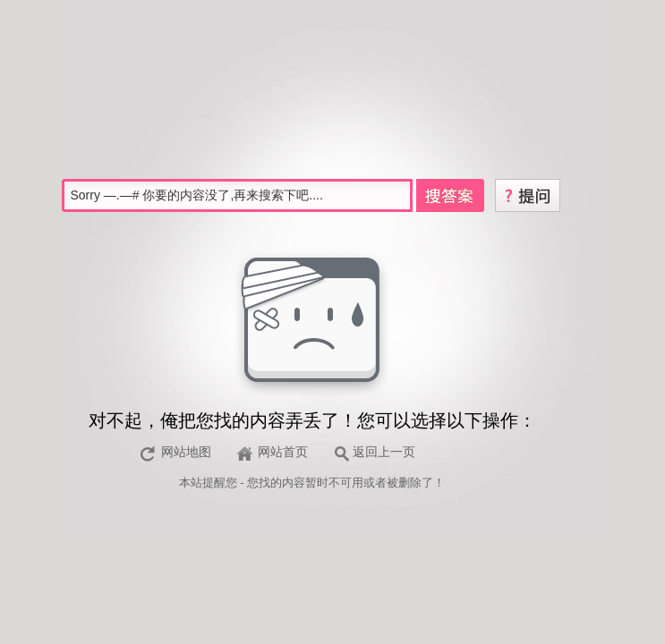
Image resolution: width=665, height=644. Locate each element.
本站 (191, 483)
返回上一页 (384, 452)
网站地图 (186, 452)
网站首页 (283, 452)
